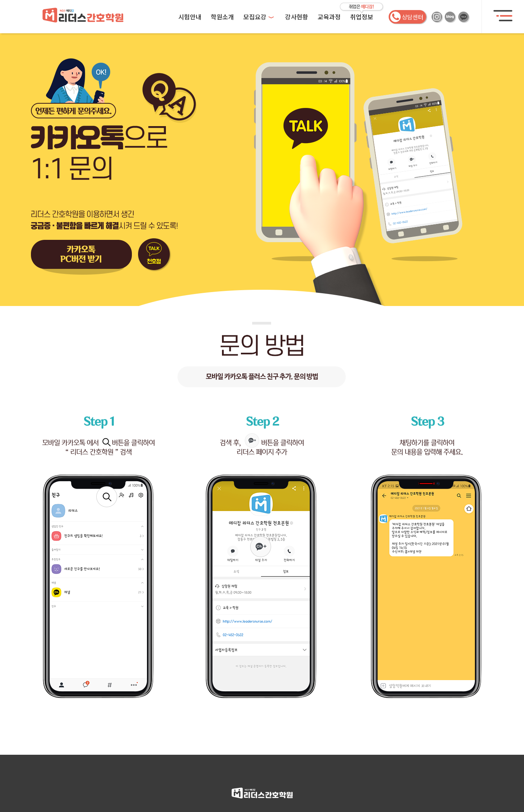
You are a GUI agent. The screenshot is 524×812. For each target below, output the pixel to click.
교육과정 (329, 17)
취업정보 (362, 17)
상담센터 (407, 17)
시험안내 (190, 17)
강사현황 (297, 17)
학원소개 (222, 17)
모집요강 (259, 17)
